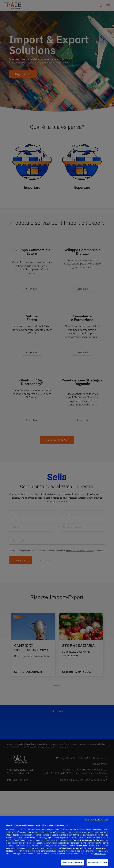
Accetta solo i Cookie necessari (96, 820)
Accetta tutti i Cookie (97, 862)
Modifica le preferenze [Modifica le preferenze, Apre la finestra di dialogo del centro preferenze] (72, 862)
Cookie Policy (100, 854)
